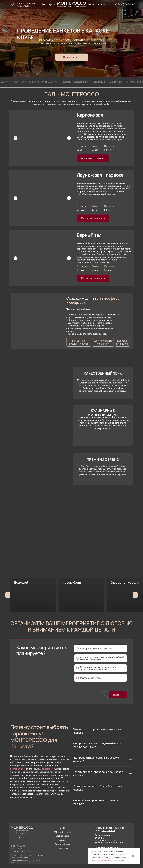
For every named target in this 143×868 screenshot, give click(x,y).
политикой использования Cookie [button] (109, 861)
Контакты (63, 848)
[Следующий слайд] (135, 595)
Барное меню (63, 836)
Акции (63, 840)
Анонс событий (63, 844)
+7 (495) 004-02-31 (126, 4)
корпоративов (17, 769)
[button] (72, 57)
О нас (63, 828)
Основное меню (63, 832)
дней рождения (47, 769)
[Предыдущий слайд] (8, 595)
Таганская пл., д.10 (109, 843)
